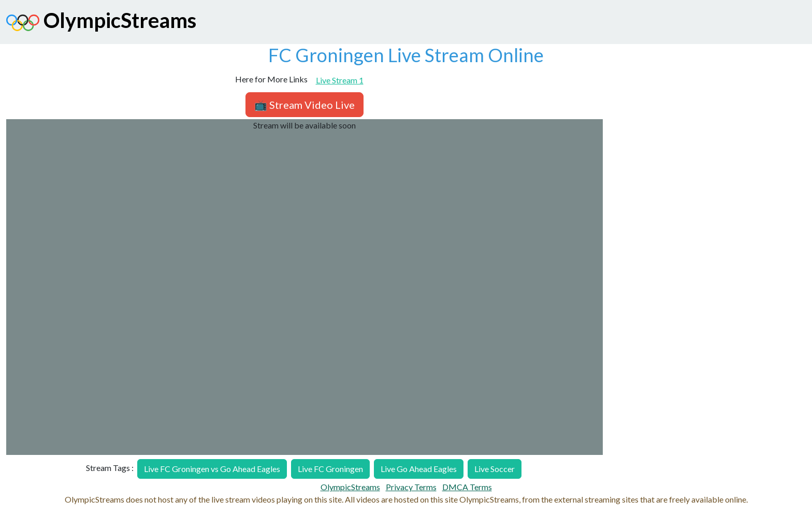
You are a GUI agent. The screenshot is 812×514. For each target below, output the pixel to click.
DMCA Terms (467, 487)
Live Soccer (495, 469)
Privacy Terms (411, 487)
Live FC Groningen (330, 469)
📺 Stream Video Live (304, 105)
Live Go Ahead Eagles (419, 469)
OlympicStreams (101, 23)
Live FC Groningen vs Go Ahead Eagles (212, 469)
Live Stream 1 (340, 80)
